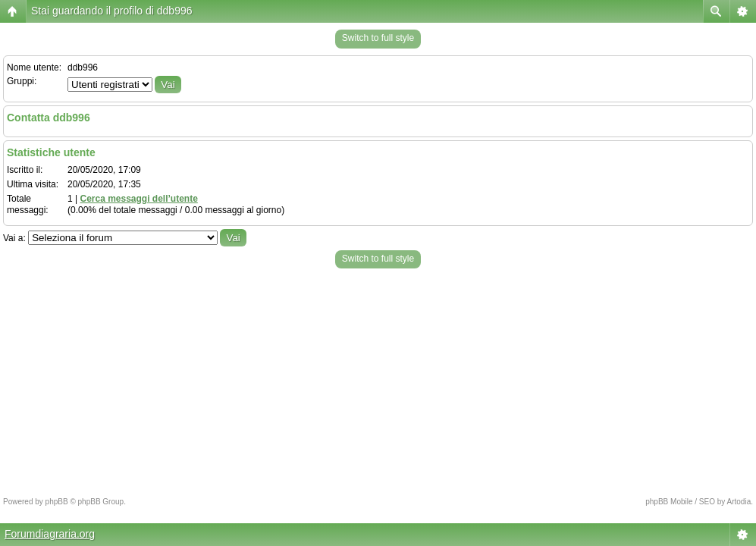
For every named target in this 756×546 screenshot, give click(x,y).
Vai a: (14, 238)
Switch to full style (378, 38)
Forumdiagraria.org (50, 534)
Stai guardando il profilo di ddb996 (112, 11)
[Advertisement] (378, 378)
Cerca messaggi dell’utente (138, 199)
